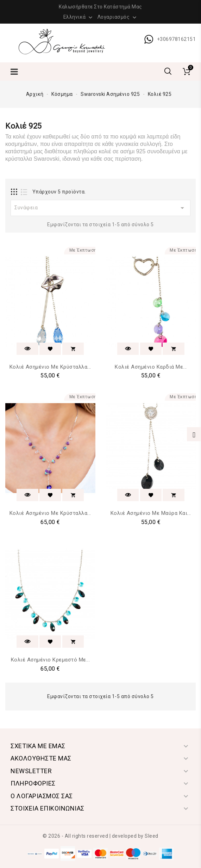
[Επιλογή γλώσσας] (79, 17)
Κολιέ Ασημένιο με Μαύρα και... (151, 513)
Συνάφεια (100, 208)
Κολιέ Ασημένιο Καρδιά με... (151, 367)
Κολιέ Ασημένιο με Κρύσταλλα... (50, 367)
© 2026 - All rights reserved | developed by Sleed (100, 836)
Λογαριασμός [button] (118, 17)
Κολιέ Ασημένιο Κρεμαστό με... (51, 660)
